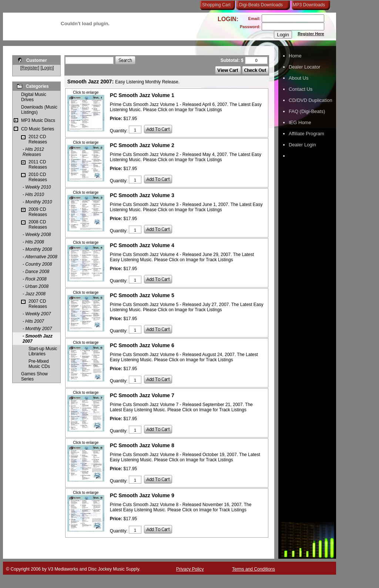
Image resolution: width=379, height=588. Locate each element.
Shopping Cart (216, 5)
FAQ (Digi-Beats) (307, 111)
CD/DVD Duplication (311, 100)
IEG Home (300, 122)
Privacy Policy (190, 569)
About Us (298, 78)
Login (47, 68)
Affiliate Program (306, 134)
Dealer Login (302, 145)
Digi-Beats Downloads (261, 5)
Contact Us (301, 89)
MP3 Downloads (308, 5)
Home (295, 56)
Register (30, 68)
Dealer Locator (304, 67)
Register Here (311, 34)
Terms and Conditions (254, 569)
